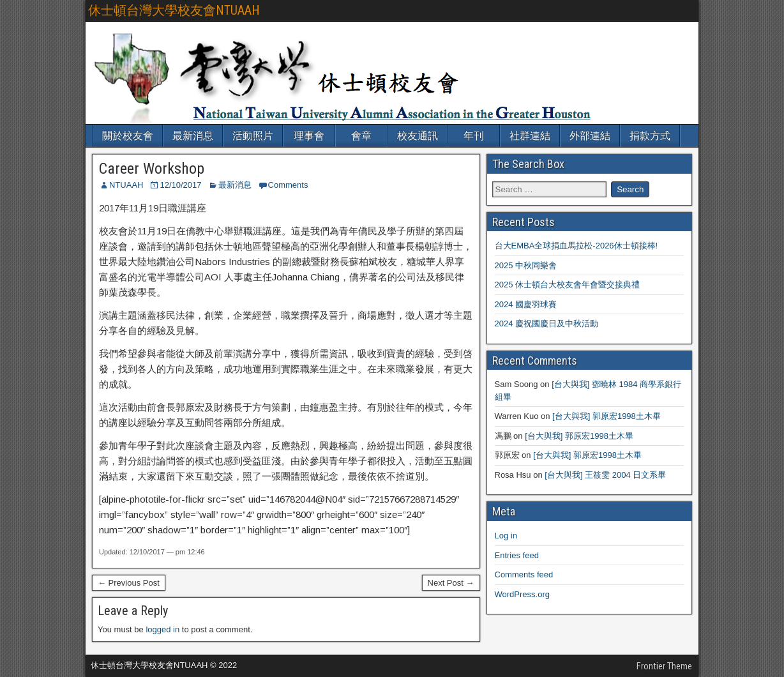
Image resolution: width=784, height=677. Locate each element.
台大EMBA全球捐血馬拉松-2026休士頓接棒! (577, 246)
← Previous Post (129, 583)
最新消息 (193, 136)
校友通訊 (418, 136)
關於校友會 (128, 136)
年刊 (474, 136)
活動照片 (253, 136)
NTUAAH (126, 185)
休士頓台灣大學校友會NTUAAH (174, 10)
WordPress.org (522, 594)
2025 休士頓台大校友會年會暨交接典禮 (568, 285)
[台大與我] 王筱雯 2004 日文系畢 (605, 475)
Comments (288, 185)
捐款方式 (650, 136)
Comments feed (524, 574)
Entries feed (517, 555)
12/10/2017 (180, 185)
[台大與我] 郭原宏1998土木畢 (607, 416)
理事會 (309, 136)
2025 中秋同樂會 (526, 265)
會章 (361, 136)
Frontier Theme (664, 666)
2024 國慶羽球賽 (526, 304)
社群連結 (530, 136)
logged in (162, 629)
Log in (506, 536)
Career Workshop (152, 169)
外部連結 (590, 136)
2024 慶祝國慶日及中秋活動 (547, 323)
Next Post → (451, 583)
